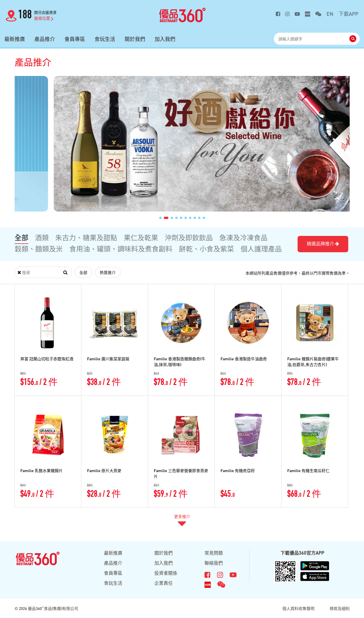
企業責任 (164, 583)
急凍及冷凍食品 (243, 237)
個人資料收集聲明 (298, 608)
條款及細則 (340, 608)
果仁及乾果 (141, 237)
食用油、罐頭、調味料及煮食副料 (121, 249)
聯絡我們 (214, 563)
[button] (160, 218)
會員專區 (75, 39)
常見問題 (214, 553)
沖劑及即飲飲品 (189, 237)
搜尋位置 (44, 18)
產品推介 (45, 39)
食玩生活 (105, 39)
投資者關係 (166, 573)
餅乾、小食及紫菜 (206, 249)
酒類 (42, 237)
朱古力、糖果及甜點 (86, 237)
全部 (21, 237)
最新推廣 (15, 39)
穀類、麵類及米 (39, 249)
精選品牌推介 (323, 244)
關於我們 (135, 39)
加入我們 (165, 39)
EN (330, 14)
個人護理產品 (261, 249)
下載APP (348, 14)
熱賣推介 (108, 272)
